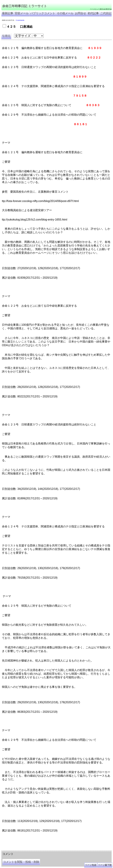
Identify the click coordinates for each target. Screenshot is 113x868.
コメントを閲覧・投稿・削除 (21, 862)
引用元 (6, 36)
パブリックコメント (43, 13)
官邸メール (22, 13)
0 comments (20, 20)
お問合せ (81, 13)
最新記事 (8, 13)
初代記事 (93, 13)
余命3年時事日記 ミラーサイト (60, 849)
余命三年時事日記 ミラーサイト (25, 6)
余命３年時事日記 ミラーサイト (37, 849)
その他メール (65, 13)
